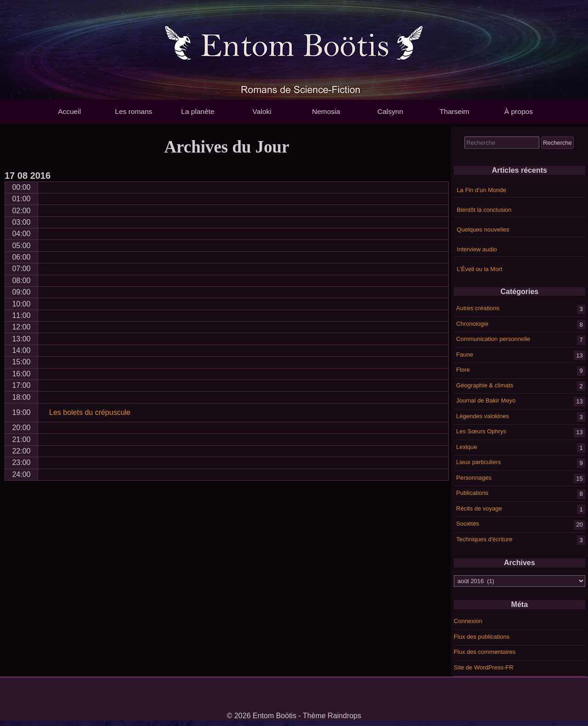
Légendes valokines (483, 416)
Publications (472, 493)
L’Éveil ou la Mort (479, 269)
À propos (519, 111)
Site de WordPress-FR (484, 667)
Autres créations (478, 308)
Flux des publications (482, 637)
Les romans (133, 111)
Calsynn (390, 111)
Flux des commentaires (485, 652)
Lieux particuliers (479, 462)
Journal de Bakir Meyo (486, 400)
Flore (463, 370)
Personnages (474, 477)
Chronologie (472, 323)
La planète (198, 111)
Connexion (468, 621)
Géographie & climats (485, 385)
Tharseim (455, 111)
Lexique (467, 446)
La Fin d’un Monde (481, 190)
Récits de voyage (479, 508)
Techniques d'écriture (484, 539)
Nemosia (326, 111)
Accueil (69, 111)
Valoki (262, 111)
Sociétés (468, 524)
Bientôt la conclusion (484, 210)
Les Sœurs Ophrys (481, 431)
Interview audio (477, 249)
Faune (465, 354)
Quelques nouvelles (483, 230)
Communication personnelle (493, 339)
